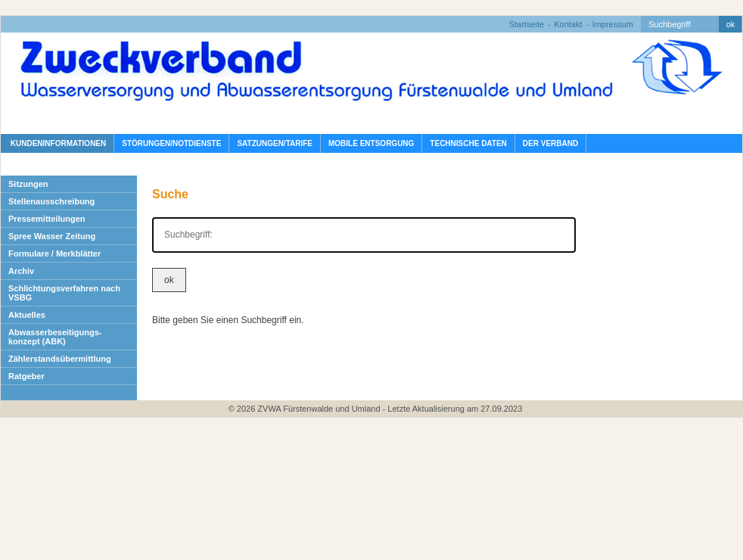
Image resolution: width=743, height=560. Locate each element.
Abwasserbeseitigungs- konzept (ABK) (55, 337)
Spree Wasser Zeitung (52, 236)
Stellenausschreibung (51, 201)
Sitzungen (28, 184)
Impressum (613, 24)
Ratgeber (26, 376)
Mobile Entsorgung (371, 143)
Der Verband (550, 143)
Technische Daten (468, 143)
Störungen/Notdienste (171, 143)
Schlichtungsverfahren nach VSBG (64, 293)
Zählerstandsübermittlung (60, 359)
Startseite (527, 24)
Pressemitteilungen (47, 219)
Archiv (21, 271)
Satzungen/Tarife (275, 143)
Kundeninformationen (57, 143)
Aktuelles (27, 315)
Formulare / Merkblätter (54, 254)
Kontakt (568, 24)
